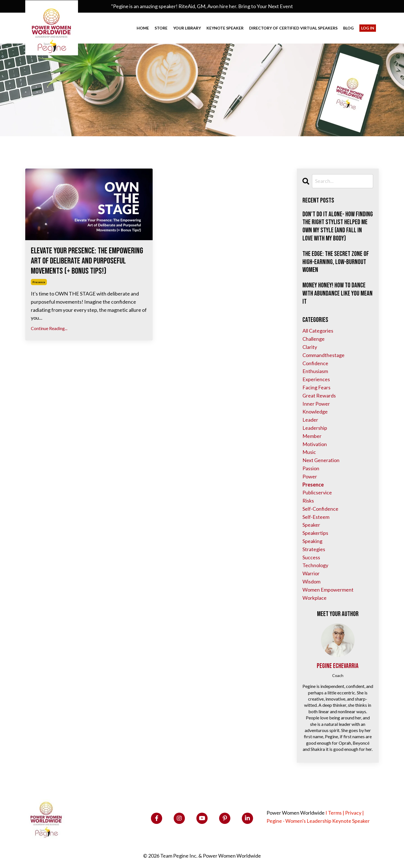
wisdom (311, 581)
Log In (368, 28)
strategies (314, 549)
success (311, 557)
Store (161, 28)
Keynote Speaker (225, 28)
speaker (311, 525)
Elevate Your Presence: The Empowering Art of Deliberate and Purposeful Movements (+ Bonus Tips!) (87, 261)
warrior (311, 573)
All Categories (318, 331)
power (310, 476)
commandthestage (323, 355)
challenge (314, 339)
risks (308, 501)
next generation (321, 460)
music (309, 452)
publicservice (317, 492)
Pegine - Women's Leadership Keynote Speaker (318, 821)
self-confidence (320, 509)
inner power (316, 404)
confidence (315, 363)
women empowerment (328, 590)
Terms (335, 813)
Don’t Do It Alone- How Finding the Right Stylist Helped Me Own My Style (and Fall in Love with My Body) (338, 226)
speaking (312, 541)
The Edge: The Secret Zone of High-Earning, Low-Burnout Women (336, 262)
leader (310, 420)
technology (315, 565)
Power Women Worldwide (296, 813)
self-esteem (316, 517)
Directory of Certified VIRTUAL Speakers (293, 28)
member (312, 436)
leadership (315, 428)
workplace (315, 598)
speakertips (315, 533)
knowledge (315, 412)
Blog (348, 28)
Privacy (353, 813)
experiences (316, 379)
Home (143, 28)
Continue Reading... (49, 328)
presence (39, 282)
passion (311, 468)
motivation (315, 444)
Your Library (187, 28)
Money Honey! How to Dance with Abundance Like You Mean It (338, 294)
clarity (310, 347)
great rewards (319, 396)
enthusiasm (315, 371)
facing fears (316, 387)
